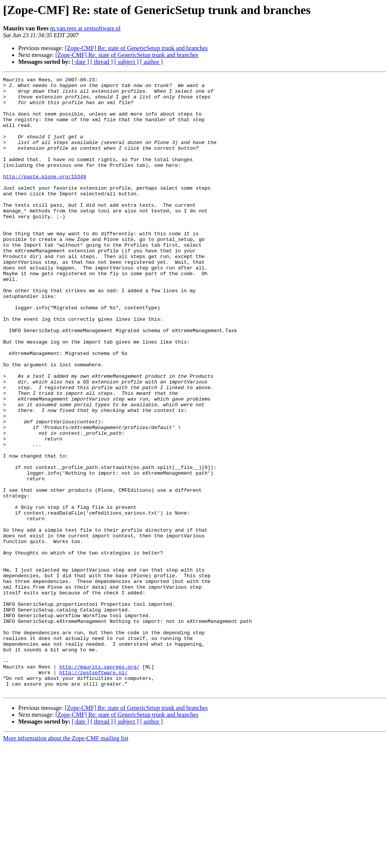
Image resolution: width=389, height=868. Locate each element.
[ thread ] (102, 62)
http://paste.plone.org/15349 (44, 197)
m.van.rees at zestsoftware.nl (85, 28)
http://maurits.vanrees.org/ (99, 785)
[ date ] (80, 62)
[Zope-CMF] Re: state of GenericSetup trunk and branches (136, 48)
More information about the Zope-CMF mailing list (66, 861)
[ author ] (152, 62)
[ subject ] (127, 62)
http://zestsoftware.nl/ (93, 792)
